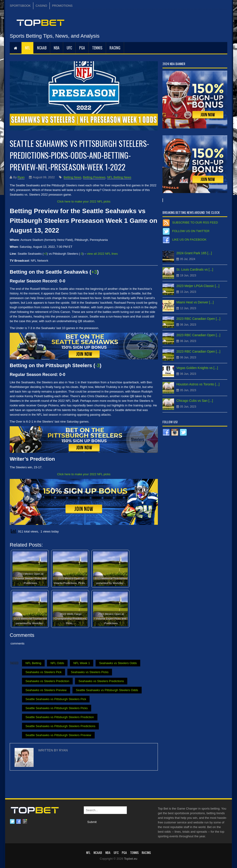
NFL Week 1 (82, 663)
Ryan (21, 177)
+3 (45, 254)
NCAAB (42, 48)
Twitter (12, 822)
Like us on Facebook (189, 240)
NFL (27, 48)
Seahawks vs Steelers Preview (46, 690)
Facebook (19, 822)
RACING (115, 48)
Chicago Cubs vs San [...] (195, 401)
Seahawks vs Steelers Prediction (47, 681)
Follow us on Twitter (191, 231)
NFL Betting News (119, 177)
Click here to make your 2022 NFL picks (84, 201)
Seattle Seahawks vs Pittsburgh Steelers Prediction (60, 717)
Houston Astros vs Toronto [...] (198, 384)
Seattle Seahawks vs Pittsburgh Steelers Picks (57, 708)
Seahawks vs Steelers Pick (44, 672)
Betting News (73, 177)
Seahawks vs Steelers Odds (118, 663)
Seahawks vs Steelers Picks (90, 672)
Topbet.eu (131, 859)
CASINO (41, 6)
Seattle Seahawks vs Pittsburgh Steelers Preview (58, 735)
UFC (69, 48)
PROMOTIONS (62, 6)
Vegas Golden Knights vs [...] (197, 368)
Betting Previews (94, 177)
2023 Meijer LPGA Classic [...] (198, 286)
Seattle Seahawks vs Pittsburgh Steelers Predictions (60, 726)
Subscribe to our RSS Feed (195, 222)
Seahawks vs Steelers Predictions (101, 681)
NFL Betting (33, 663)
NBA (57, 48)
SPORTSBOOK (20, 6)
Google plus (25, 822)
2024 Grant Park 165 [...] (194, 253)
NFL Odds (57, 663)
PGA (82, 48)
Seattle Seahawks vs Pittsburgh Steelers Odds (107, 690)
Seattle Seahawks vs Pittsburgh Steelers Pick (56, 699)
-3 (81, 254)
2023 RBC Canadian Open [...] (198, 319)
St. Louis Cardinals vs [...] (195, 269)
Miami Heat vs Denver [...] (195, 302)
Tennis (97, 48)
